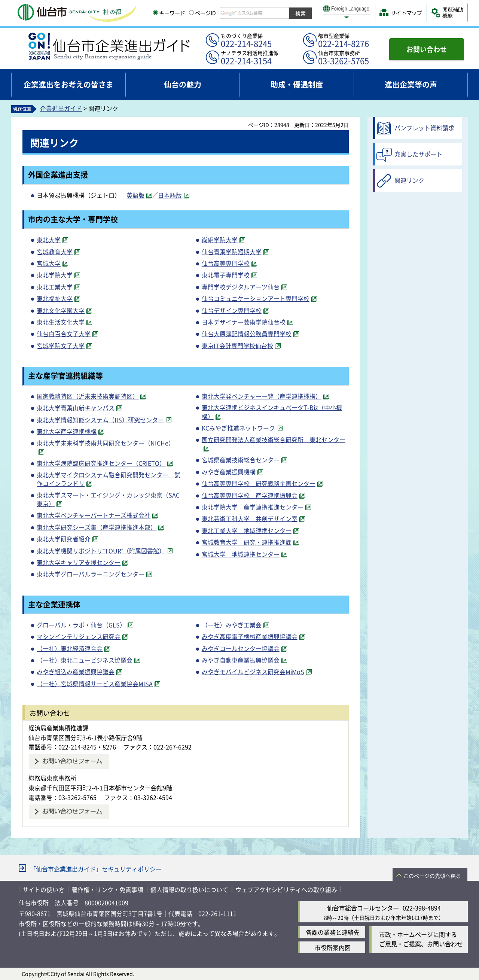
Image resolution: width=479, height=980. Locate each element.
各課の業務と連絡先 (333, 932)
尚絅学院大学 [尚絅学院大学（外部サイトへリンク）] (220, 240)
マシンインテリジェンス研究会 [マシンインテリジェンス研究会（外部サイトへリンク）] (79, 636)
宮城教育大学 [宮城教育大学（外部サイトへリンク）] (55, 252)
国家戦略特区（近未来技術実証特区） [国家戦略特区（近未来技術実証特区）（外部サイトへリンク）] (88, 396)
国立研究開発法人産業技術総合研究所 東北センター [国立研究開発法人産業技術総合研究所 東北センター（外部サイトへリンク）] (274, 439)
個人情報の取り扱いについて (189, 889)
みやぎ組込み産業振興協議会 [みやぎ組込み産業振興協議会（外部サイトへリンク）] (76, 672)
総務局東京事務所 (52, 778)
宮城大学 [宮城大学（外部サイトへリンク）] (49, 263)
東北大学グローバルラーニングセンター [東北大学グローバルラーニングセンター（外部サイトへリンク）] (91, 574)
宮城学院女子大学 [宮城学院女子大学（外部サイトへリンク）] (61, 346)
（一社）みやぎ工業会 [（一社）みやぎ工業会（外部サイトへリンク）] (232, 625)
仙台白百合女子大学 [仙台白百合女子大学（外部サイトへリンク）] (64, 334)
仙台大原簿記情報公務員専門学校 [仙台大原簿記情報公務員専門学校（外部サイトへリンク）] (247, 334)
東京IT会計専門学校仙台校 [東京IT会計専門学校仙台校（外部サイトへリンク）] (237, 346)
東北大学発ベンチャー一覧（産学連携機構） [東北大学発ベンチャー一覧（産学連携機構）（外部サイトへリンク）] (262, 396)
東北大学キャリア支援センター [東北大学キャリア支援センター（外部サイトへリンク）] (79, 562)
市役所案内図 (333, 947)
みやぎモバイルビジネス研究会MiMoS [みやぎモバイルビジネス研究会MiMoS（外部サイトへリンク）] (253, 672)
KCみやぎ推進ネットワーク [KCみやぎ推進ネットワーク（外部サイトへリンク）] (238, 428)
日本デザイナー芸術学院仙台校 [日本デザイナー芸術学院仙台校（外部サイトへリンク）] (244, 322)
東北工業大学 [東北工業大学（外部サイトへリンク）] (55, 287)
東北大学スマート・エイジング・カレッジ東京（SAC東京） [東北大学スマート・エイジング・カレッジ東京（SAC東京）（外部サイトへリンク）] (108, 499)
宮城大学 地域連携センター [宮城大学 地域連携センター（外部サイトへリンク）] (241, 554)
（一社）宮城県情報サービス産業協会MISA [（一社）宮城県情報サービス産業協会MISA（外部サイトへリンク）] (95, 684)
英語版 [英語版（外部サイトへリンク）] (135, 195)
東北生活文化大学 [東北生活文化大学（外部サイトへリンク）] (61, 322)
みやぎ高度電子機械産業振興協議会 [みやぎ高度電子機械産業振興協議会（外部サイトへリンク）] (250, 636)
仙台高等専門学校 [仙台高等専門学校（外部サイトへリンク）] (226, 263)
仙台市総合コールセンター (363, 908)
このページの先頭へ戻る (432, 876)
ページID (202, 13)
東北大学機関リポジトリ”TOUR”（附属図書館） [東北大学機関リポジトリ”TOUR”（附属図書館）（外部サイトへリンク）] (101, 551)
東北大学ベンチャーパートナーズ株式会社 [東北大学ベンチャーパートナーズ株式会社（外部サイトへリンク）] (94, 515)
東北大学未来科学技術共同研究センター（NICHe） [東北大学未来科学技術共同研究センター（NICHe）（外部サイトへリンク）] (106, 443)
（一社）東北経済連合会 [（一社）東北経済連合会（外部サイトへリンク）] (70, 648)
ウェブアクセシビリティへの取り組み (286, 889)
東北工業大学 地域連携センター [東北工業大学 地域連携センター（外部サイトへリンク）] (247, 530)
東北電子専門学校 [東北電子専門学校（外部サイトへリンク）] (226, 275)
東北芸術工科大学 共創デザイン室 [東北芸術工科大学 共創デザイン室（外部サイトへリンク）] (250, 518)
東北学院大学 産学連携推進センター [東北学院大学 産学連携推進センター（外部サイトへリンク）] (253, 507)
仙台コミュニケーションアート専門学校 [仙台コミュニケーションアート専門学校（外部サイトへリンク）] (256, 298)
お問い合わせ (427, 49)
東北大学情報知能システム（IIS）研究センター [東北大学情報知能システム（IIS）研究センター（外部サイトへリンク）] (100, 420)
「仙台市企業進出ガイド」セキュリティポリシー (96, 869)
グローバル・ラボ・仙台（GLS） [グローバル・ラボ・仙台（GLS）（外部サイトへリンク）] (81, 625)
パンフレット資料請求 (424, 128)
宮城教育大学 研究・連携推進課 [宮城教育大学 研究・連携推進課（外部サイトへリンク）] (247, 542)
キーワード (169, 13)
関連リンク (409, 180)
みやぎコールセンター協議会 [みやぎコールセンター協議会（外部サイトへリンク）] (241, 648)
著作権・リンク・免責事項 (107, 889)
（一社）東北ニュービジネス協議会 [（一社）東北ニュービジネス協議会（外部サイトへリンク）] (85, 660)
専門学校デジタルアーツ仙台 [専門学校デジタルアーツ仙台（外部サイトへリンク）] (241, 287)
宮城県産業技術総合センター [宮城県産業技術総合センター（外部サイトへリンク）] (241, 460)
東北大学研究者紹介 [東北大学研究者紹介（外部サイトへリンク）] (64, 539)
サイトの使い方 (43, 889)
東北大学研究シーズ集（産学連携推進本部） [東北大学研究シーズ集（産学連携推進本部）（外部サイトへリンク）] (97, 527)
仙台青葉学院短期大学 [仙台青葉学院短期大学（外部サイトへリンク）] (232, 252)
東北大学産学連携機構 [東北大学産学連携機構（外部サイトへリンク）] (67, 431)
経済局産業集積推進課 (58, 728)
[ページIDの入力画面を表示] (191, 13)
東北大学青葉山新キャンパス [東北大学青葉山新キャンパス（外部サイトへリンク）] (76, 408)
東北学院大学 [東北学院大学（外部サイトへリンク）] (55, 275)
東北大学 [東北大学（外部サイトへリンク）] (49, 240)
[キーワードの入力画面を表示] (155, 13)
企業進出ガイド (61, 108)
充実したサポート (418, 154)
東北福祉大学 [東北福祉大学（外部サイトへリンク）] (55, 298)
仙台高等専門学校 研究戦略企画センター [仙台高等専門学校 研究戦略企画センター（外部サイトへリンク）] (259, 483)
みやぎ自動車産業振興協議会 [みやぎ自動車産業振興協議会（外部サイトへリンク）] (241, 660)
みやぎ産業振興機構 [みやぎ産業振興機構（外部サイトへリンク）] (229, 472)
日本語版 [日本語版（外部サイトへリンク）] (170, 195)
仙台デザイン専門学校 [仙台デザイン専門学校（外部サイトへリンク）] (232, 310)
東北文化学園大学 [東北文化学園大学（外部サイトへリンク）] (61, 310)
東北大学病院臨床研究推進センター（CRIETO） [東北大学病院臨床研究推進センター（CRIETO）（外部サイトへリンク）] (101, 463)
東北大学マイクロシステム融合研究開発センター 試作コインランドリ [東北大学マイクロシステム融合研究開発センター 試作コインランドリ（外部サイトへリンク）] (109, 479)
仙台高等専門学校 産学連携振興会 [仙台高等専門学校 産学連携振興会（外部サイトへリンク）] (250, 495)
